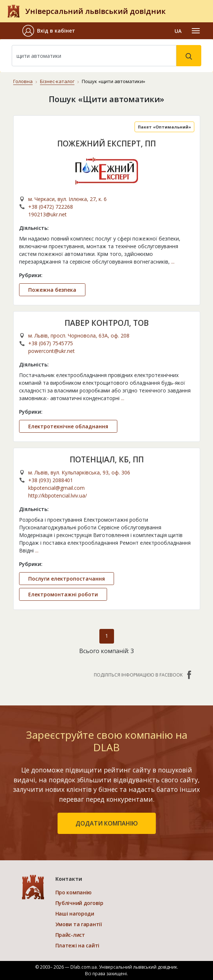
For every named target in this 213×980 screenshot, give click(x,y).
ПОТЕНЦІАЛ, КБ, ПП (107, 459)
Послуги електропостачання (67, 579)
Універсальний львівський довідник (96, 11)
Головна (23, 81)
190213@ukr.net (47, 214)
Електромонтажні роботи (63, 594)
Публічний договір (79, 903)
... (173, 262)
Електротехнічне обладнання (68, 426)
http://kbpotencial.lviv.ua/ (58, 495)
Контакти (69, 879)
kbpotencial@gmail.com (56, 488)
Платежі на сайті (78, 945)
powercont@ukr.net (52, 351)
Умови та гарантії (79, 924)
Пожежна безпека (52, 290)
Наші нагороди (75, 914)
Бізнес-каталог (57, 81)
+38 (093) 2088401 (51, 480)
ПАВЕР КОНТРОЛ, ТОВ (107, 323)
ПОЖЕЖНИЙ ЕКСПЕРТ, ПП (106, 144)
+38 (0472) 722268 (51, 207)
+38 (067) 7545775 (51, 343)
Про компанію (74, 892)
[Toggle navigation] (196, 31)
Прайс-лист (70, 935)
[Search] (94, 56)
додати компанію (107, 823)
